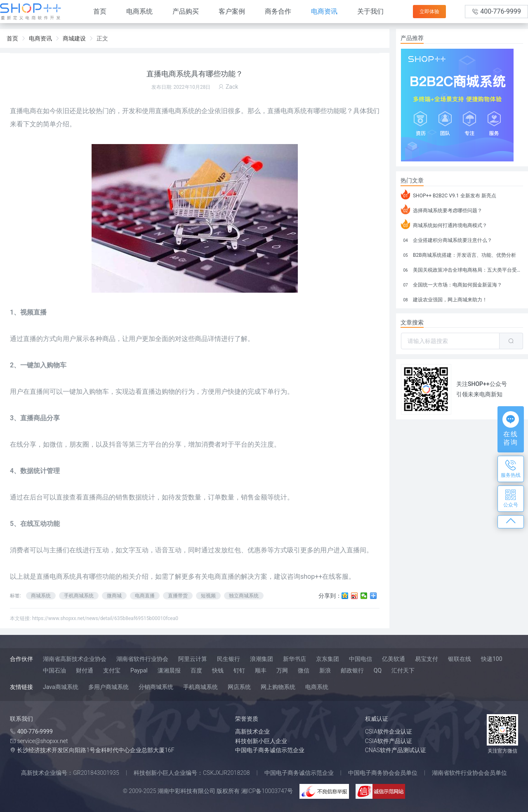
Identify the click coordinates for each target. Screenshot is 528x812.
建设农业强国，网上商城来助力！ (444, 298)
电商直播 (145, 596)
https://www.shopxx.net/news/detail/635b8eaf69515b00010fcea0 (105, 618)
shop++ (311, 576)
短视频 (208, 596)
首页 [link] (12, 38)
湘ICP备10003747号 (267, 791)
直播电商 (23, 111)
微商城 (114, 596)
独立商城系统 (244, 596)
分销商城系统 (156, 687)
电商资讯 (324, 11)
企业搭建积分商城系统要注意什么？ (447, 239)
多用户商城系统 (108, 687)
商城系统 (41, 596)
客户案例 (232, 11)
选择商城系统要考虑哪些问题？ (442, 209)
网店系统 (239, 687)
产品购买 (186, 11)
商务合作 (278, 11)
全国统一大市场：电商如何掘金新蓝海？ (451, 284)
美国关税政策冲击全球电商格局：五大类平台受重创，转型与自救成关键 (462, 269)
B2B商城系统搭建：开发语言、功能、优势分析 (458, 254)
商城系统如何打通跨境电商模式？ (444, 224)
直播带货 (178, 596)
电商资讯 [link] (40, 38)
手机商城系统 (79, 596)
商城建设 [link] (74, 38)
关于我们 (370, 11)
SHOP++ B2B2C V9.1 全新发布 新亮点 (449, 194)
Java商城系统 (61, 687)
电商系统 (139, 11)
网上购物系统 (278, 687)
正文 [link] (102, 38)
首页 (100, 11)
